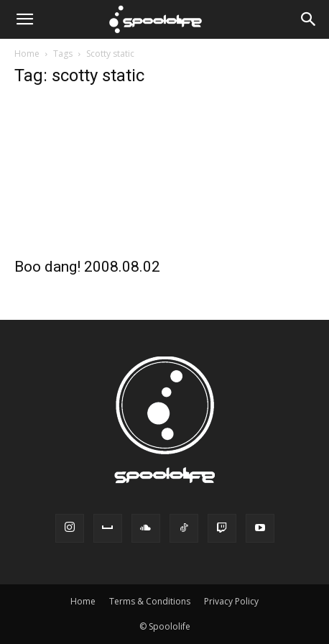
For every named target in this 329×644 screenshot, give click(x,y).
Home (27, 54)
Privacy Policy (231, 601)
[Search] (309, 19)
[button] (24, 19)
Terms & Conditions (150, 601)
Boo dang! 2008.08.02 (87, 267)
